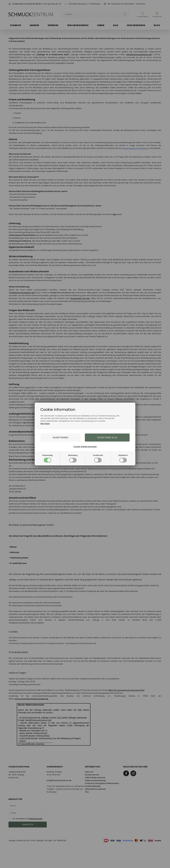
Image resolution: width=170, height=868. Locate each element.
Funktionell (98, 458)
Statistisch (123, 458)
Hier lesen (45, 424)
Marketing (73, 458)
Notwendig (48, 458)
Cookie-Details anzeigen (85, 447)
